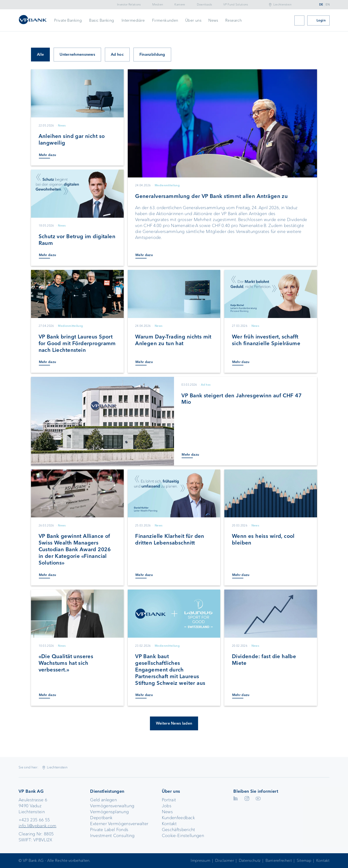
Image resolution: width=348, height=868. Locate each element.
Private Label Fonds (109, 830)
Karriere (180, 5)
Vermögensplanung (109, 812)
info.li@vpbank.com (37, 826)
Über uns (193, 20)
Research (233, 20)
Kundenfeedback (178, 818)
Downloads (205, 5)
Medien (158, 5)
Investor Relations (129, 5)
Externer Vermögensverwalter (119, 824)
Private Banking (68, 20)
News (213, 20)
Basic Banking (102, 20)
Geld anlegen (103, 800)
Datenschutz (250, 860)
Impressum (200, 860)
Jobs (167, 806)
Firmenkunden (165, 20)
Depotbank (101, 818)
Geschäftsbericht (179, 830)
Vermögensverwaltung (112, 806)
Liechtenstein (283, 5)
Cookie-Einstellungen (183, 836)
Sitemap (304, 860)
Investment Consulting (112, 836)
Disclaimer (225, 860)
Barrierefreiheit (279, 860)
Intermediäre (133, 20)
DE (321, 5)
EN (328, 5)
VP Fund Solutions (236, 5)
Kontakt (169, 824)
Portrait (169, 800)
